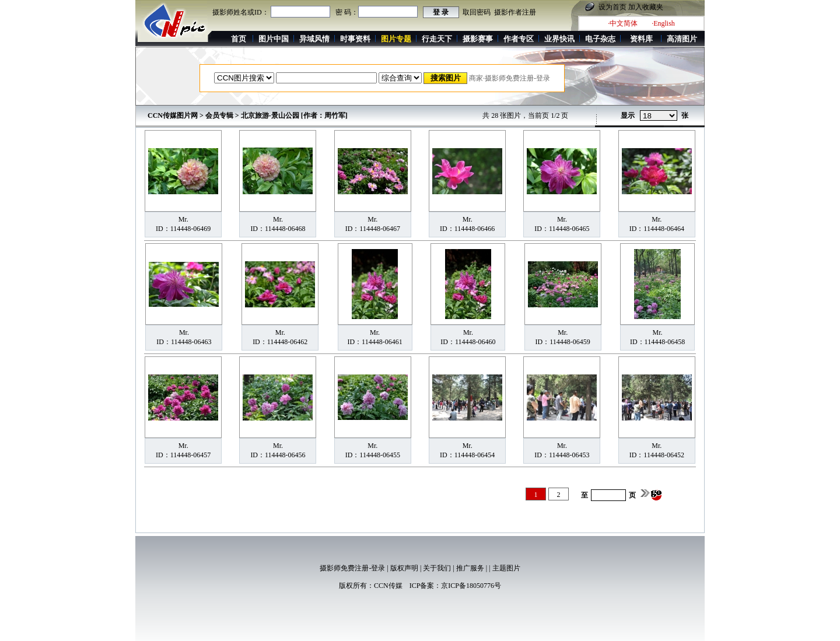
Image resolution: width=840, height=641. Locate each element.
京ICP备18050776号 (471, 586)
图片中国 (274, 39)
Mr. (183, 219)
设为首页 (612, 7)
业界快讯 (559, 39)
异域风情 (314, 39)
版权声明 (404, 568)
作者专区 (519, 39)
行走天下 (437, 39)
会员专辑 (219, 115)
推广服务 (470, 568)
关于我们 (437, 568)
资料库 (641, 39)
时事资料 (355, 39)
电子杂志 (600, 39)
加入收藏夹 (646, 7)
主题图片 (506, 568)
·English (663, 23)
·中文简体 (623, 23)
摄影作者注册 (515, 12)
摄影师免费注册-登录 (352, 568)
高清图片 (682, 39)
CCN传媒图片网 (173, 115)
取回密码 (477, 12)
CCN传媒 (388, 586)
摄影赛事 (478, 39)
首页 (239, 39)
